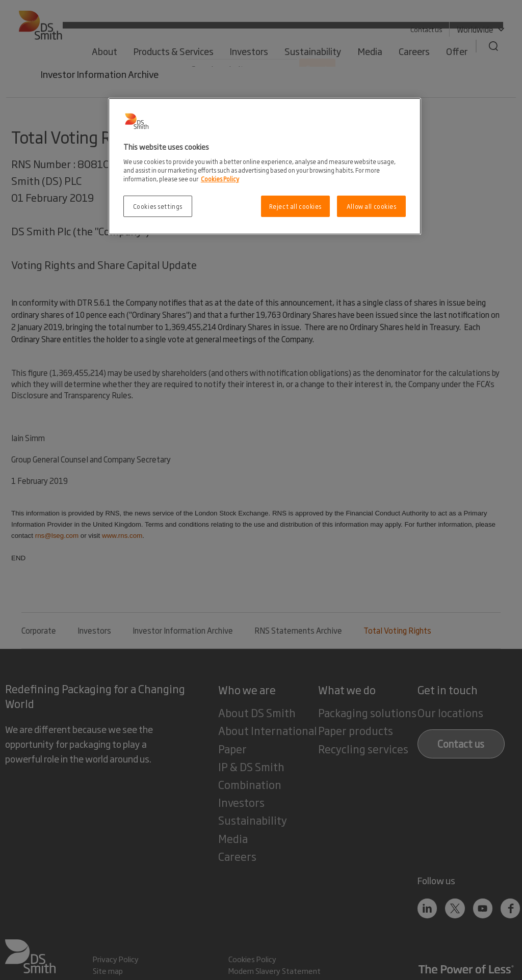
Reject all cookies (295, 206)
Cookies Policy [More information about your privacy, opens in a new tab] (220, 179)
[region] (265, 166)
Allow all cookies (372, 206)
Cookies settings (158, 206)
